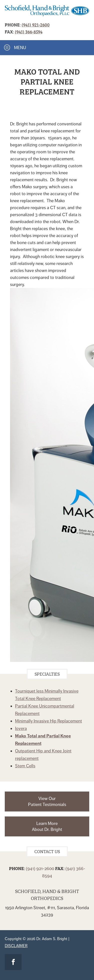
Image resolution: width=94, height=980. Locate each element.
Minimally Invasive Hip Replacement (49, 721)
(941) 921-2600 (36, 25)
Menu (15, 48)
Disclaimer (16, 946)
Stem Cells (25, 766)
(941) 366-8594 (29, 32)
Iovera (21, 728)
